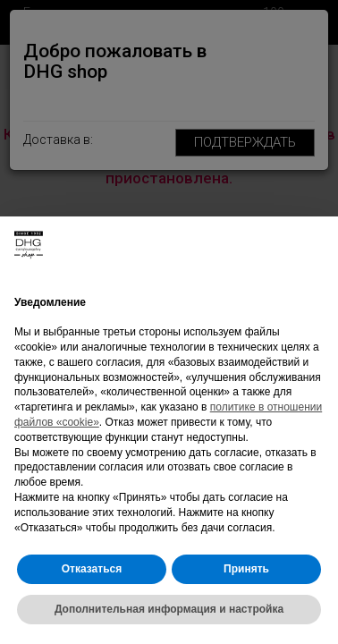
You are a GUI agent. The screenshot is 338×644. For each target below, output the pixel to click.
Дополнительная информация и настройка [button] (169, 609)
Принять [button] (246, 569)
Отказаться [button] (92, 569)
